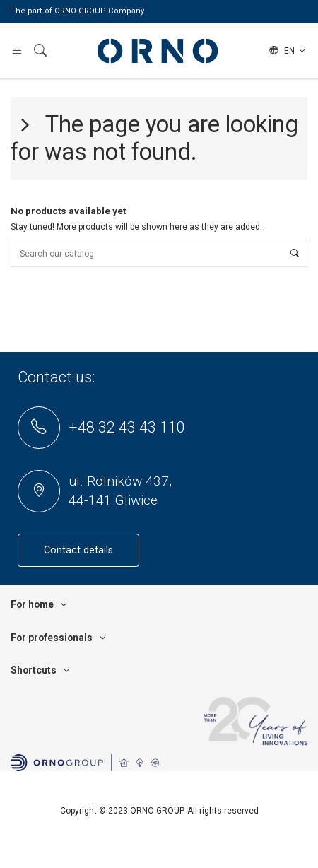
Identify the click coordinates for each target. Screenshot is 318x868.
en (288, 51)
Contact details (78, 550)
